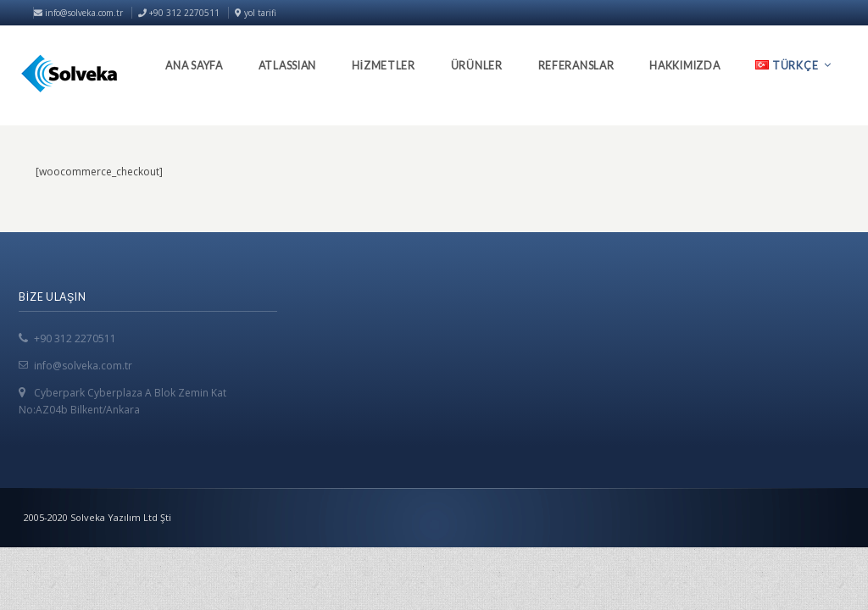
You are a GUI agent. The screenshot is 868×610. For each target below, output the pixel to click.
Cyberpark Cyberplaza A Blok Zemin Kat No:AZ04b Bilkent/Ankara (122, 401)
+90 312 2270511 (75, 338)
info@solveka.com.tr (78, 13)
